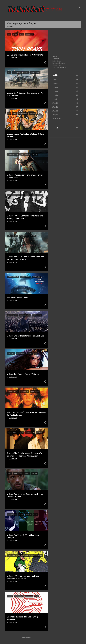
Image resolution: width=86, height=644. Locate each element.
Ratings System (58, 63)
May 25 (55, 83)
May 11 (55, 107)
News (55, 57)
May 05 (55, 115)
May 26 (55, 79)
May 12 (55, 103)
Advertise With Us (59, 67)
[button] (45, 62)
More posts (27, 638)
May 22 (55, 87)
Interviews (57, 61)
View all (10, 26)
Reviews (56, 59)
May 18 (55, 99)
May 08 (55, 111)
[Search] (80, 7)
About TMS (57, 65)
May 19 (55, 95)
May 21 (55, 91)
